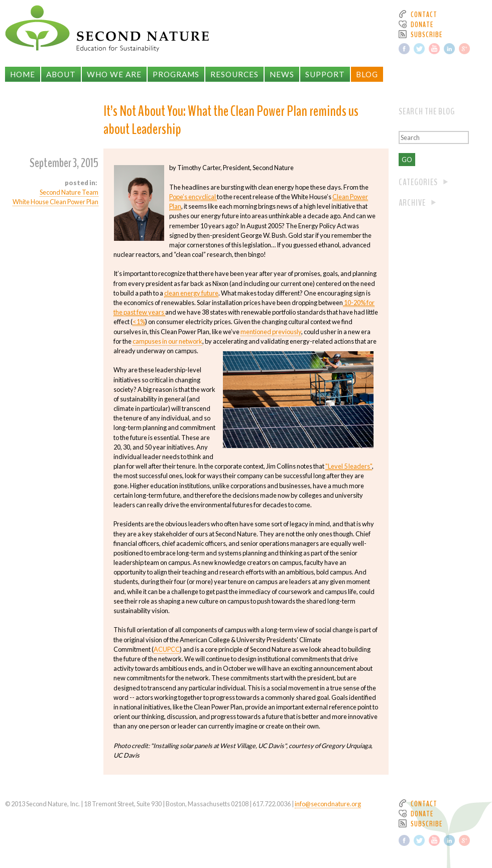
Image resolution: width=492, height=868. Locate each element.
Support (325, 74)
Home (23, 74)
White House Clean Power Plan (55, 202)
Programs (176, 74)
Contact (424, 15)
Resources (234, 74)
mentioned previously (271, 332)
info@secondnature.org (328, 804)
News (282, 74)
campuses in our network (167, 341)
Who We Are (114, 74)
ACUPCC (167, 649)
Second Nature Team (69, 192)
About (61, 74)
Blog (367, 74)
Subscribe (426, 35)
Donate (422, 25)
